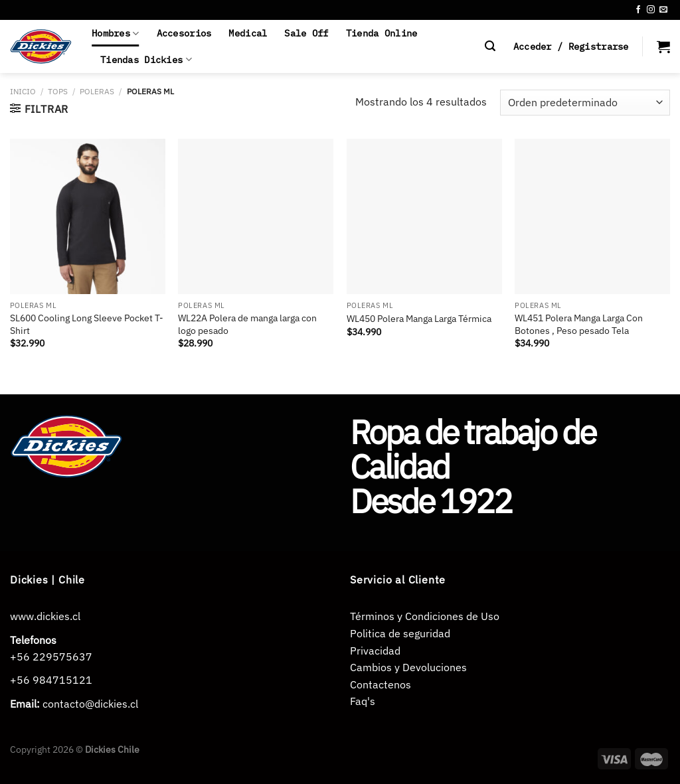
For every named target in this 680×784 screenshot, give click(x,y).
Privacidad (375, 651)
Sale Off (306, 33)
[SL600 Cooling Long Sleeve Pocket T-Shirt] (88, 216)
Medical (248, 33)
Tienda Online (382, 33)
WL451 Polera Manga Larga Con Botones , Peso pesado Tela (579, 324)
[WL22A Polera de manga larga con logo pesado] (256, 216)
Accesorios (184, 33)
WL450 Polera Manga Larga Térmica (419, 319)
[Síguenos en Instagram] (651, 10)
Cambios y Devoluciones (408, 667)
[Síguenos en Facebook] (638, 10)
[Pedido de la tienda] (585, 103)
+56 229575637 (51, 657)
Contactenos (381, 684)
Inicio (23, 91)
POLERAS (97, 91)
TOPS (58, 91)
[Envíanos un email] (663, 10)
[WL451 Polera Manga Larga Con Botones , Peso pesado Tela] (592, 216)
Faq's (363, 701)
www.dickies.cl (45, 616)
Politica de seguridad (400, 633)
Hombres (116, 33)
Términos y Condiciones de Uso (425, 616)
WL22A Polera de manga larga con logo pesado (247, 324)
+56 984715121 (51, 680)
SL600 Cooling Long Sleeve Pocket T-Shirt (87, 324)
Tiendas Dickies (146, 60)
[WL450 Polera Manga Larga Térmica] (424, 216)
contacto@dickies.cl (90, 704)
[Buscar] (490, 46)
